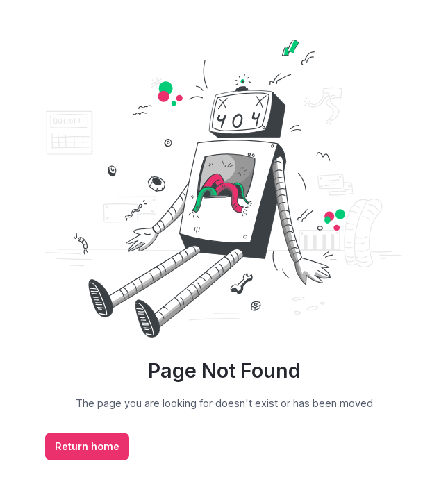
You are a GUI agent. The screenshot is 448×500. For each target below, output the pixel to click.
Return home (87, 446)
